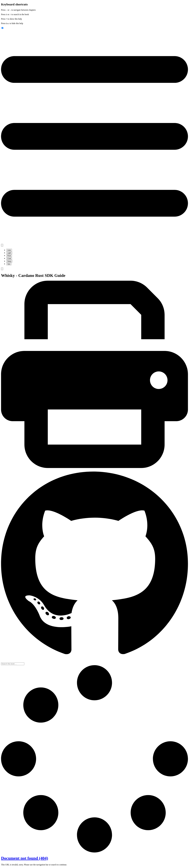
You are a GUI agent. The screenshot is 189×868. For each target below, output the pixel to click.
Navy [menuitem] (9, 261)
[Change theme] (2, 245)
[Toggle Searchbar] (2, 269)
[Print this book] (94, 467)
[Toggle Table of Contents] (94, 243)
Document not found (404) (25, 858)
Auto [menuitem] (9, 250)
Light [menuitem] (9, 253)
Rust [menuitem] (9, 256)
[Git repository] (94, 661)
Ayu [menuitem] (9, 264)
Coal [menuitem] (9, 258)
